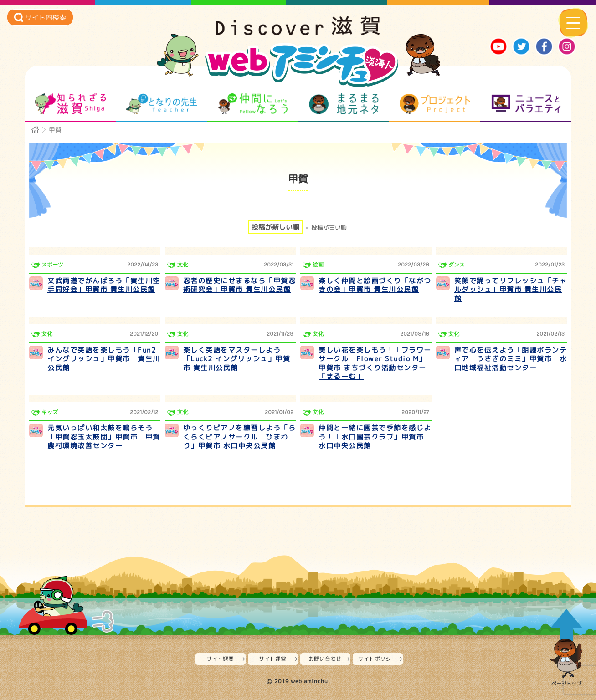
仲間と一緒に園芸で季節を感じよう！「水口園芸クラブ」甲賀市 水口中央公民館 (375, 437)
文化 (183, 265)
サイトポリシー (377, 659)
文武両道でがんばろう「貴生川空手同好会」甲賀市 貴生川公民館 (104, 285)
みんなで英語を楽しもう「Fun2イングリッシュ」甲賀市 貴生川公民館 (104, 359)
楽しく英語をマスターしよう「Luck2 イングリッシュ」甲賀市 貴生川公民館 (237, 359)
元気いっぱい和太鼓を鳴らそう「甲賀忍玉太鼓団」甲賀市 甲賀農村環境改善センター (104, 437)
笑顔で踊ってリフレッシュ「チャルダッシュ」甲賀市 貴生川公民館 (511, 290)
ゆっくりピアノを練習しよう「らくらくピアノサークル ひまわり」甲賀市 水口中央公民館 (240, 437)
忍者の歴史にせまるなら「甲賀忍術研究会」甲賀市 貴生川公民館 (240, 285)
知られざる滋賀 (70, 104)
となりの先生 (162, 104)
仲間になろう (253, 104)
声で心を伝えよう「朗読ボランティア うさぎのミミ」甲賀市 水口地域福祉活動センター (511, 359)
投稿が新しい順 (275, 227)
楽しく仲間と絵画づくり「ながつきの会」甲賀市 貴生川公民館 (375, 285)
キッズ (50, 412)
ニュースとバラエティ (526, 104)
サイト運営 (272, 659)
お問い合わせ (325, 659)
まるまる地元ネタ (344, 104)
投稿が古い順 (329, 227)
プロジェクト (435, 104)
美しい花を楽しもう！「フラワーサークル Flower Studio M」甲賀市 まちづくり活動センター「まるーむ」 (375, 363)
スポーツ (52, 265)
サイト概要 (220, 659)
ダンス (457, 265)
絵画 (318, 265)
